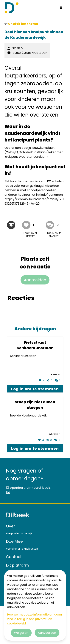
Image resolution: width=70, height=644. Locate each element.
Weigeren (21, 633)
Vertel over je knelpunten (22, 549)
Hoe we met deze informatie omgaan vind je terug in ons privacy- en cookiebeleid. (34, 619)
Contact (14, 557)
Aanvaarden (47, 633)
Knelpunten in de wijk (19, 534)
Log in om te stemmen (35, 389)
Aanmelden (35, 280)
